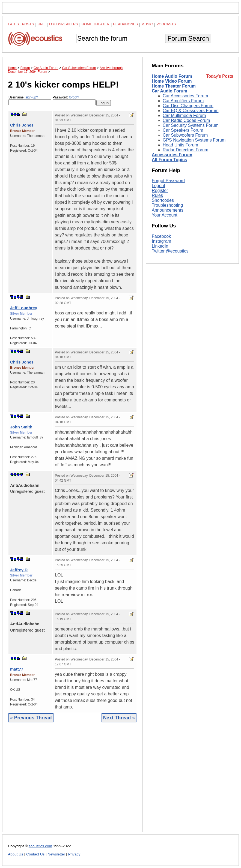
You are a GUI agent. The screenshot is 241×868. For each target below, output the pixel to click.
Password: (74, 100)
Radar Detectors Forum (185, 150)
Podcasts (166, 24)
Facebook (161, 309)
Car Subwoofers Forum (185, 135)
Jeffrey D (19, 570)
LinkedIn (160, 319)
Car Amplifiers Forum (183, 101)
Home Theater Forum (174, 86)
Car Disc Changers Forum (188, 106)
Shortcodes (163, 273)
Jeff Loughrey (24, 308)
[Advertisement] (72, 781)
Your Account (165, 288)
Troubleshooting (167, 278)
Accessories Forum (172, 155)
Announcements (168, 283)
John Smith (21, 427)
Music (147, 24)
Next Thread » (119, 718)
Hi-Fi (42, 24)
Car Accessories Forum (185, 96)
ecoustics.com (40, 846)
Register (160, 264)
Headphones (125, 24)
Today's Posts (220, 76)
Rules (157, 268)
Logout (158, 259)
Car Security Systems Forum (191, 125)
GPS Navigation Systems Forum (194, 140)
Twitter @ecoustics (170, 324)
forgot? (74, 97)
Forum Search (188, 38)
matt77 (17, 669)
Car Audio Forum (169, 91)
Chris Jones (22, 125)
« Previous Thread (31, 718)
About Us (16, 854)
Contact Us (35, 854)
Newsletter (56, 854)
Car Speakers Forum (183, 130)
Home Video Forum (172, 81)
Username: (30, 100)
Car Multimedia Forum (184, 115)
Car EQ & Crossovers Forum (191, 111)
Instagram (161, 314)
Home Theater (96, 24)
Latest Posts (21, 24)
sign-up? (32, 97)
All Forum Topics (169, 160)
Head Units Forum (180, 145)
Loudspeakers (64, 24)
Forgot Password (168, 254)
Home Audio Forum (172, 76)
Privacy (74, 854)
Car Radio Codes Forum (186, 120)
